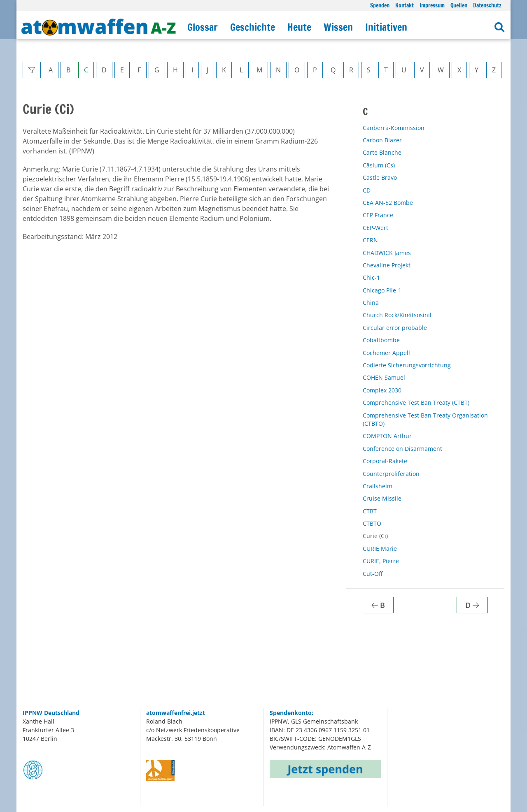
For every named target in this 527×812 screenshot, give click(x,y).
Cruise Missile (382, 498)
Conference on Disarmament (402, 449)
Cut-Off (373, 574)
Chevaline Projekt (387, 265)
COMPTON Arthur (387, 436)
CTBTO (372, 523)
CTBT (370, 511)
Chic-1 (371, 277)
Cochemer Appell (386, 353)
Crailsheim (378, 486)
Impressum (432, 5)
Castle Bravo (380, 177)
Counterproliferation (391, 474)
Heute (299, 27)
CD (367, 190)
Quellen (459, 5)
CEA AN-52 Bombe (388, 203)
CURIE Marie (380, 549)
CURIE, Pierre (381, 561)
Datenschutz (487, 5)
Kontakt (405, 5)
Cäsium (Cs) (379, 165)
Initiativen (386, 27)
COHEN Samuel (384, 377)
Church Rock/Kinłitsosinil (397, 315)
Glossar (203, 27)
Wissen (338, 27)
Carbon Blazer (382, 140)
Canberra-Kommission (394, 128)
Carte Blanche (382, 152)
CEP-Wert (375, 228)
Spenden (380, 5)
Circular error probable (395, 328)
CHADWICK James (387, 253)
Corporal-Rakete (385, 461)
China (371, 303)
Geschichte (253, 27)
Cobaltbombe (381, 340)
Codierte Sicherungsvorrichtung (407, 365)
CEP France (378, 215)
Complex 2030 (382, 390)
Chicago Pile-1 (382, 290)
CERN (370, 240)
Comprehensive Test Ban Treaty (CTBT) (416, 403)
